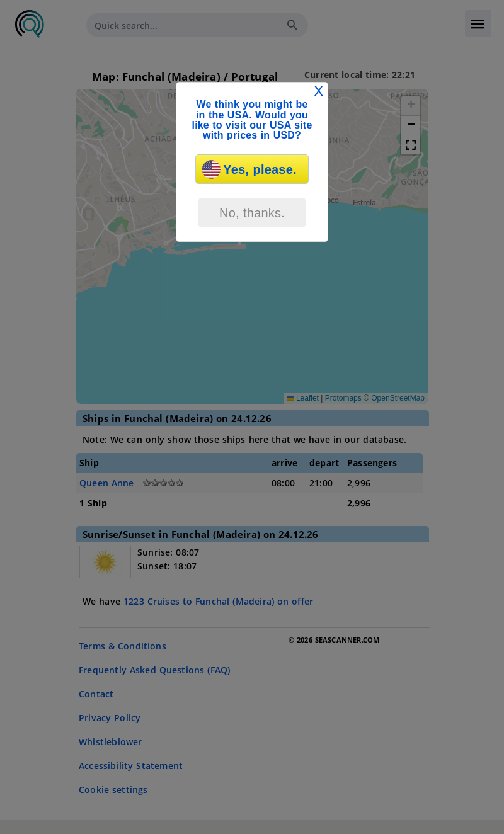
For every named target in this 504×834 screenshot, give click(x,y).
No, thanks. (252, 213)
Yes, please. (249, 169)
